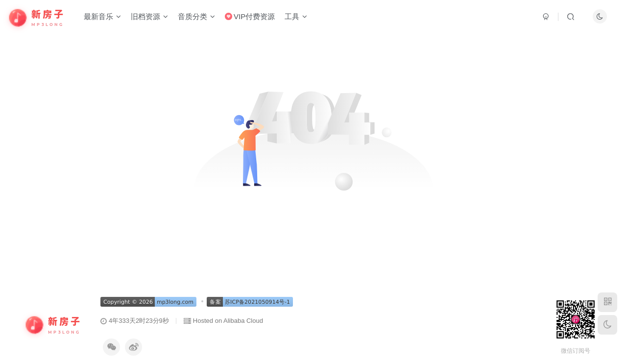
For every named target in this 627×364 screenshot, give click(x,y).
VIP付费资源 (250, 16)
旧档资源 (149, 16)
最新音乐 (102, 16)
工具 (296, 16)
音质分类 (196, 16)
